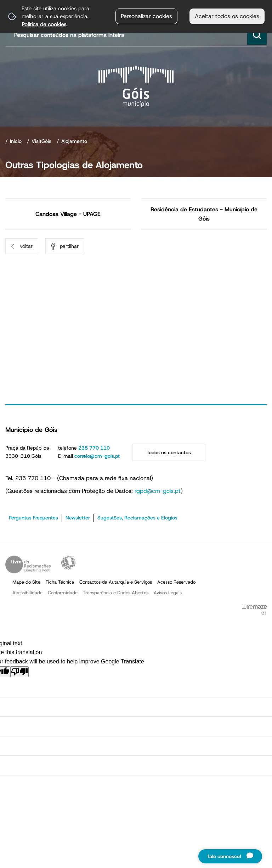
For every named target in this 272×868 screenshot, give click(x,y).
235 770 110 (94, 448)
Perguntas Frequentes (33, 518)
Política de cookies (44, 24)
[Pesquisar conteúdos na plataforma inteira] (257, 35)
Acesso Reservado (176, 582)
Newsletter (78, 518)
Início (16, 141)
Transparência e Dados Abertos (116, 593)
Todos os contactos (169, 452)
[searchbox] (137, 35)
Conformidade (63, 593)
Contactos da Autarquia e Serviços (116, 582)
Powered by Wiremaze (254, 610)
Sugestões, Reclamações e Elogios (137, 518)
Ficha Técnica (60, 582)
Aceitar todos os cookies (227, 16)
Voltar (26, 246)
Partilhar (69, 246)
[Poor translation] (19, 672)
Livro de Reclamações (28, 564)
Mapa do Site (26, 582)
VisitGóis (41, 141)
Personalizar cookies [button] (146, 16)
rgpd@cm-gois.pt (158, 491)
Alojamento (74, 141)
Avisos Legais (168, 593)
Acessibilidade (68, 563)
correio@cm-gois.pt (97, 456)
